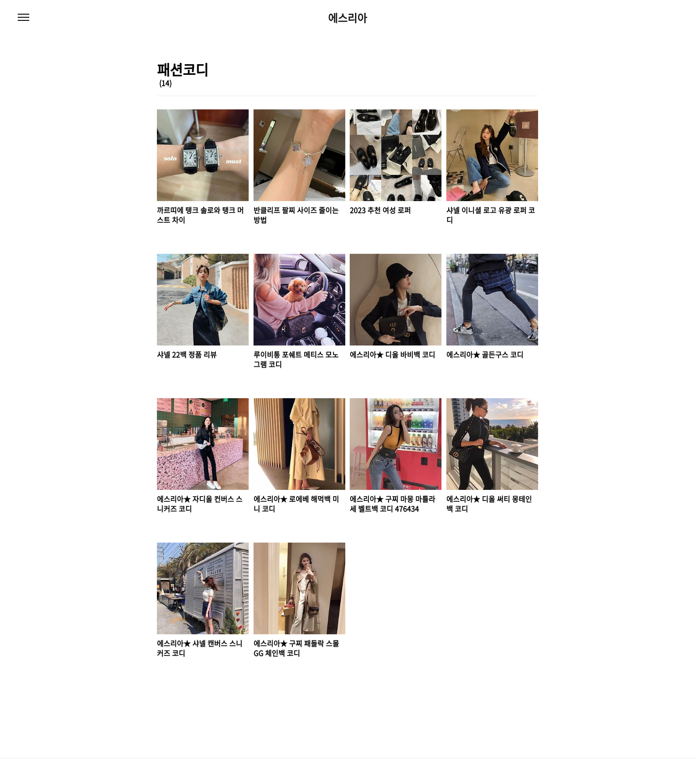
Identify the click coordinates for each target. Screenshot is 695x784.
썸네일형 (520, 84)
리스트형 (533, 84)
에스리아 (347, 18)
